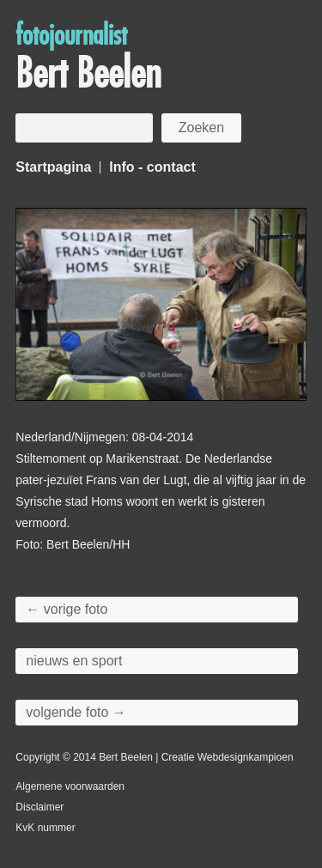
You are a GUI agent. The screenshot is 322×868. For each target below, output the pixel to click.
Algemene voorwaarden (70, 786)
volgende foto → (76, 712)
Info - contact (152, 167)
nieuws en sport (74, 661)
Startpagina (53, 167)
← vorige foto (67, 609)
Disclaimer (39, 807)
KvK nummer (45, 828)
